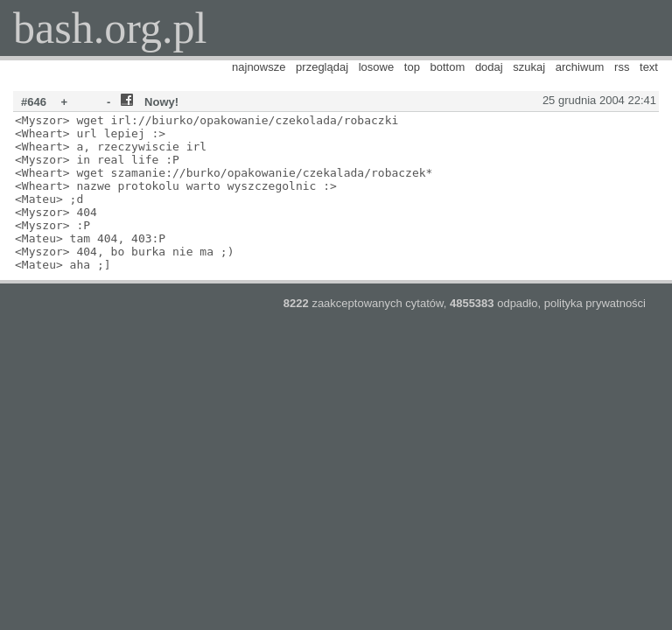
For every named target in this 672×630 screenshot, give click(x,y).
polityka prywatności (595, 303)
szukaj (529, 67)
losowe (376, 67)
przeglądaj (322, 67)
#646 (34, 102)
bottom (448, 67)
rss (622, 67)
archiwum (580, 67)
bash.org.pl (110, 28)
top (412, 67)
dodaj (489, 67)
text (649, 67)
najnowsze (259, 67)
